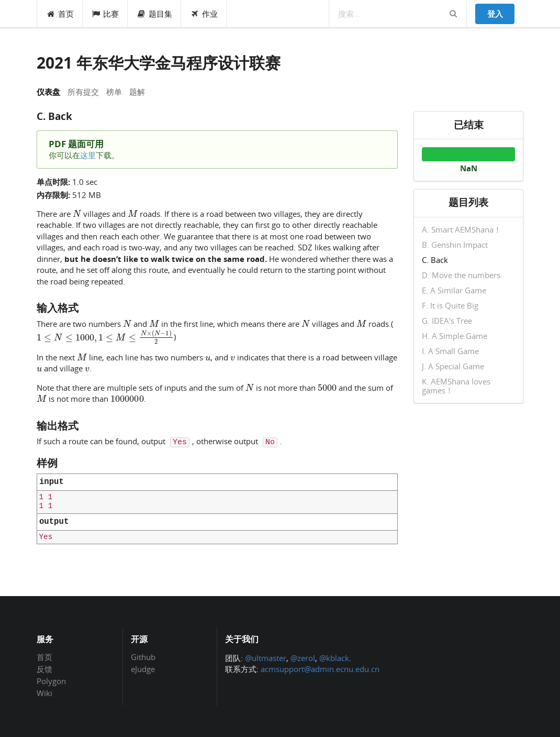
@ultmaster (266, 658)
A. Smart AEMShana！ (462, 230)
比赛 (105, 14)
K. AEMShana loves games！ (456, 386)
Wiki (44, 693)
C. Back (435, 260)
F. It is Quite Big (450, 305)
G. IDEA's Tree (447, 321)
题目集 (154, 14)
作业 (204, 14)
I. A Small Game (450, 351)
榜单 (114, 92)
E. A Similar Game (454, 290)
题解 (137, 92)
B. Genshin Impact (455, 245)
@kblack (334, 658)
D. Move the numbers (461, 275)
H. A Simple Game (455, 336)
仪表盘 (48, 92)
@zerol (303, 658)
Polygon (51, 681)
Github (143, 657)
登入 (495, 14)
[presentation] (77, 213)
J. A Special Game (453, 366)
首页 (60, 14)
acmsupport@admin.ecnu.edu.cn (320, 669)
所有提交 (83, 92)
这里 (88, 155)
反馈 (44, 669)
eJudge (143, 669)
